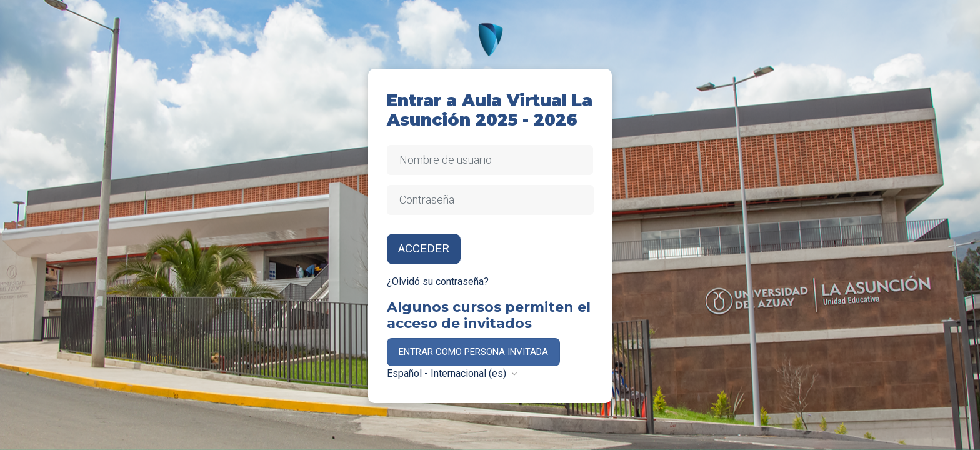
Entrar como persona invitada (473, 352)
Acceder (424, 249)
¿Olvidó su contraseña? (438, 282)
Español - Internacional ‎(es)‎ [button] (448, 373)
